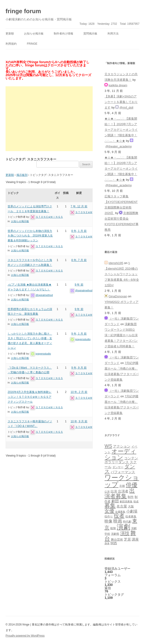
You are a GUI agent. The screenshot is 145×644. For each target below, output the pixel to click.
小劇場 (132, 511)
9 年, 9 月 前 (79, 368)
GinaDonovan (118, 296)
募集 (110, 506)
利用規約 (11, 44)
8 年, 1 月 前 (79, 231)
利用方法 (113, 34)
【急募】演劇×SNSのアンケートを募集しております (121, 102)
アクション (122, 446)
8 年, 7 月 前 (79, 260)
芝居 (127, 539)
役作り (109, 516)
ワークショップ (122, 481)
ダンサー (118, 467)
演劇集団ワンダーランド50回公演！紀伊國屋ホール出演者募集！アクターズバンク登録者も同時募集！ (121, 335)
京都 (122, 486)
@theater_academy (119, 146)
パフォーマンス (123, 472)
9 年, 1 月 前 (79, 334)
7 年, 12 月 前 (79, 206)
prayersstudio (43, 354)
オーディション (120, 454)
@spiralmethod (44, 295)
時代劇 (127, 522)
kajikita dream (118, 85)
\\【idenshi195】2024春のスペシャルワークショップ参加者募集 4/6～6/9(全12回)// (122, 274)
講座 (135, 539)
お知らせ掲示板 (34, 34)
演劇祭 (115, 534)
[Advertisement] (49, 119)
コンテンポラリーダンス (121, 460)
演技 (125, 533)
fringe (32, 44)
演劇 (123, 527)
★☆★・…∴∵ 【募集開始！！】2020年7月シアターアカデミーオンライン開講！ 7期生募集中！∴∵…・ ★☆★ (121, 130)
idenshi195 (116, 263)
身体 (107, 543)
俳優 (132, 485)
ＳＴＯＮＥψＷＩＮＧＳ (49, 217)
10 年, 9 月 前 (79, 421)
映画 (118, 521)
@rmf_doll (126, 107)
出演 (114, 491)
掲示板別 (22, 175)
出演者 (123, 491)
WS (108, 446)
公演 (107, 492)
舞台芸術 (117, 540)
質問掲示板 (90, 34)
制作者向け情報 (63, 34)
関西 (114, 543)
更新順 (10, 34)
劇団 (115, 501)
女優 (109, 511)
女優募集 (120, 512)
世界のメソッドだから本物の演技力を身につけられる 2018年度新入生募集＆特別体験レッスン (30, 236)
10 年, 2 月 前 (79, 392)
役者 (119, 516)
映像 (108, 521)
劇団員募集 (126, 501)
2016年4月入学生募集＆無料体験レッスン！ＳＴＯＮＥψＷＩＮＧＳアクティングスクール (30, 397)
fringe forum (23, 11)
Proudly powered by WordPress (25, 636)
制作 (131, 497)
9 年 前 (79, 285)
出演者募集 (120, 493)
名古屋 (122, 506)
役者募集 (131, 516)
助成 (136, 501)
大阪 (131, 507)
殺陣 (113, 528)
